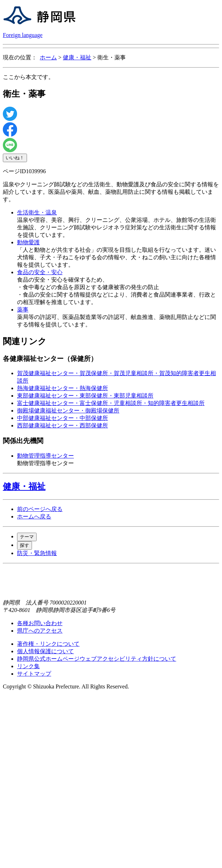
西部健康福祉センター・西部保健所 (63, 425)
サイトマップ (34, 674)
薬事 (23, 310)
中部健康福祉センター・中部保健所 (63, 418)
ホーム (48, 57)
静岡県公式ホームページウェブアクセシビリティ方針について (97, 659)
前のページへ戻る (40, 509)
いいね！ (15, 158)
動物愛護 (28, 242)
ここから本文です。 (28, 77)
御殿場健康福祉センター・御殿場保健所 (68, 411)
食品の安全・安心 (40, 272)
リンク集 (28, 666)
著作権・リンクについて (48, 644)
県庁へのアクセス (40, 631)
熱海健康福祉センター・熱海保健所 (63, 388)
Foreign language (23, 35)
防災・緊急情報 (37, 553)
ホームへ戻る (34, 516)
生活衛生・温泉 (37, 212)
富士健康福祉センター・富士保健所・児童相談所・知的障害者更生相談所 (111, 403)
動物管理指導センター (45, 456)
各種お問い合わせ (40, 623)
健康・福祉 (77, 57)
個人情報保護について (45, 651)
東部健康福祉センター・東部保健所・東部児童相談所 (85, 396)
